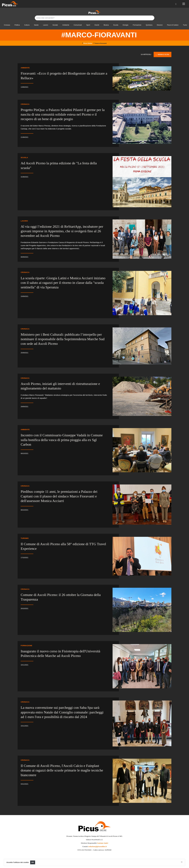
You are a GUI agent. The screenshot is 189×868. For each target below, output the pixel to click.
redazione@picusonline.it (97, 846)
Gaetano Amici (103, 843)
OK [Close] (33, 862)
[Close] (182, 862)
